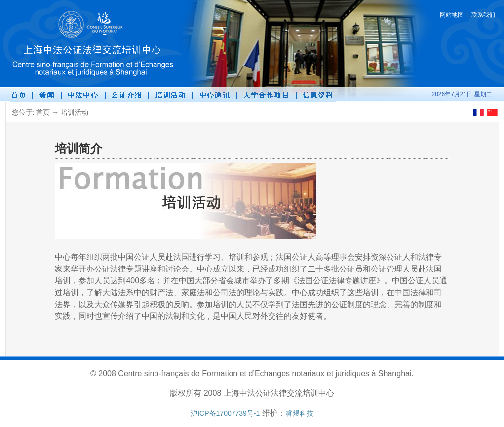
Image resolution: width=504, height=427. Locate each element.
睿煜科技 (300, 413)
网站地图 (452, 15)
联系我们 (483, 15)
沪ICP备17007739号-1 (225, 413)
